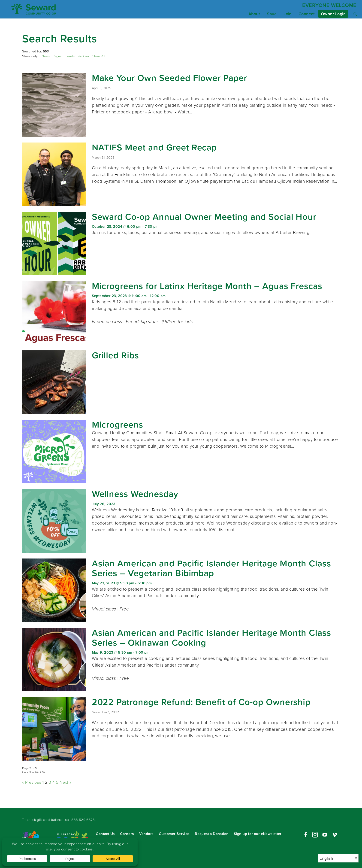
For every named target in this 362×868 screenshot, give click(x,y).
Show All (99, 56)
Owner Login (333, 14)
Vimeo (335, 835)
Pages (57, 56)
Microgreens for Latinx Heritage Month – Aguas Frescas (207, 286)
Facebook (305, 835)
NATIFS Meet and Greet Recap (154, 147)
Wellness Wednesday (135, 494)
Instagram (315, 835)
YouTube (325, 835)
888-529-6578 (83, 820)
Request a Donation (212, 834)
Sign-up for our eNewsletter (258, 834)
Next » (65, 782)
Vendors (146, 834)
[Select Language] (338, 858)
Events (70, 56)
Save (272, 14)
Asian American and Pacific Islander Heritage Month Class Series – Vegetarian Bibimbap (211, 568)
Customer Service (174, 834)
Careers (127, 834)
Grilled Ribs (115, 355)
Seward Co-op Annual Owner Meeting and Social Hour (204, 217)
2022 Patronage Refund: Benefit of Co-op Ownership (201, 702)
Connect (307, 14)
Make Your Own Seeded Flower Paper (169, 78)
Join (288, 14)
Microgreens (118, 425)
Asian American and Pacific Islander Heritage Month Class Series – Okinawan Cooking (211, 638)
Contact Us (105, 834)
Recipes (83, 56)
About (254, 14)
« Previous (32, 782)
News (46, 56)
